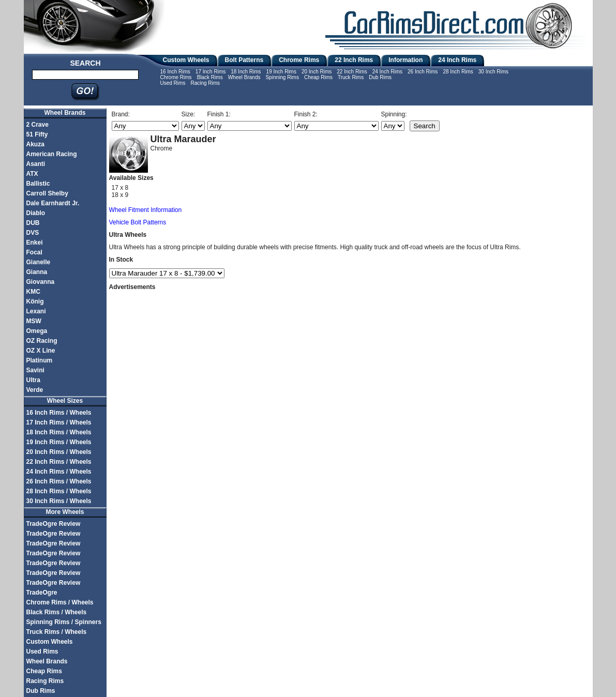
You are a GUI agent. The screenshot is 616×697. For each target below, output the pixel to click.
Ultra (33, 380)
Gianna (37, 272)
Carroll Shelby (47, 193)
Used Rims (173, 83)
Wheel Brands (244, 77)
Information (405, 60)
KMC (33, 292)
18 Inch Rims (246, 72)
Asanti (36, 164)
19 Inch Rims (281, 72)
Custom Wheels (186, 60)
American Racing (52, 154)
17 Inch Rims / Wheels (59, 422)
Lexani (36, 311)
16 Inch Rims (175, 72)
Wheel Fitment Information (146, 210)
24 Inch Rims (457, 60)
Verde (35, 390)
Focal (34, 252)
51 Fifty (37, 134)
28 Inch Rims (458, 72)
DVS (33, 233)
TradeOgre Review (54, 524)
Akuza (35, 144)
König (35, 301)
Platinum (40, 360)
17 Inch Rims (211, 72)
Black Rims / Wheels (57, 612)
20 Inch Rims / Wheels (59, 452)
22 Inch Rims (354, 60)
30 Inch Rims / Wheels (59, 501)
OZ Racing (42, 341)
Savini (35, 370)
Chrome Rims (299, 60)
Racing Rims (205, 83)
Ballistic (38, 184)
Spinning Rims (282, 77)
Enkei (35, 243)
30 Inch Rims (493, 72)
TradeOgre (42, 593)
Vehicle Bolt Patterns (138, 222)
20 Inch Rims (317, 72)
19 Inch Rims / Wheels (59, 442)
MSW (34, 321)
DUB (33, 223)
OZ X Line (41, 351)
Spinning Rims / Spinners (64, 622)
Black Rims (210, 77)
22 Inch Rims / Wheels (59, 462)
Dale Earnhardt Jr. (53, 203)
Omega (37, 331)
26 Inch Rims (423, 72)
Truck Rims (351, 77)
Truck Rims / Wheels (57, 632)
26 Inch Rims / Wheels (59, 481)
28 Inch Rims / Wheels (59, 491)
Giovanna (41, 282)
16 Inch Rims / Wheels (59, 413)
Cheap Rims (318, 77)
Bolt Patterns (244, 60)
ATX (32, 174)
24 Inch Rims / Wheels (59, 472)
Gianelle (39, 262)
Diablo (36, 213)
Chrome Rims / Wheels (60, 602)
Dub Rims (380, 77)
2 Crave (37, 125)
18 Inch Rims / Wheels (59, 432)
